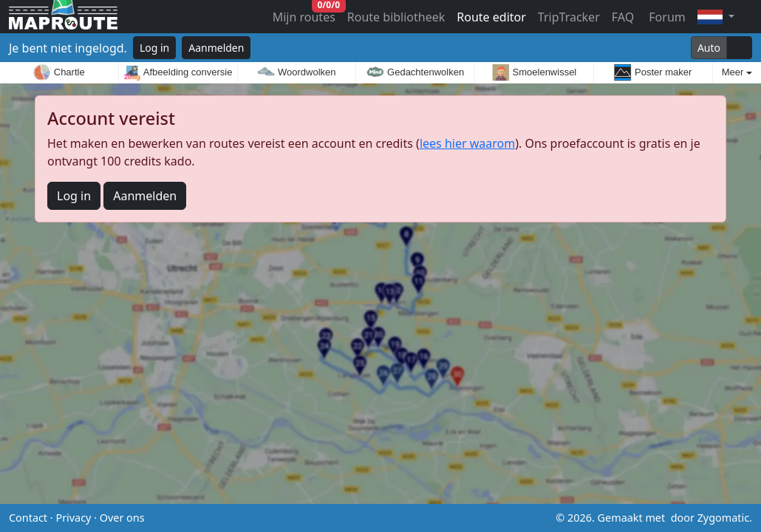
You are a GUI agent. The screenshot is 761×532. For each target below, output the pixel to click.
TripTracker (569, 17)
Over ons (122, 518)
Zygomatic (723, 518)
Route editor (491, 17)
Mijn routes (306, 14)
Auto (709, 48)
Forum (666, 17)
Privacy (73, 518)
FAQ (623, 17)
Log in (154, 48)
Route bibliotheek (396, 17)
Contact (28, 518)
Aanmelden (216, 48)
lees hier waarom (467, 143)
